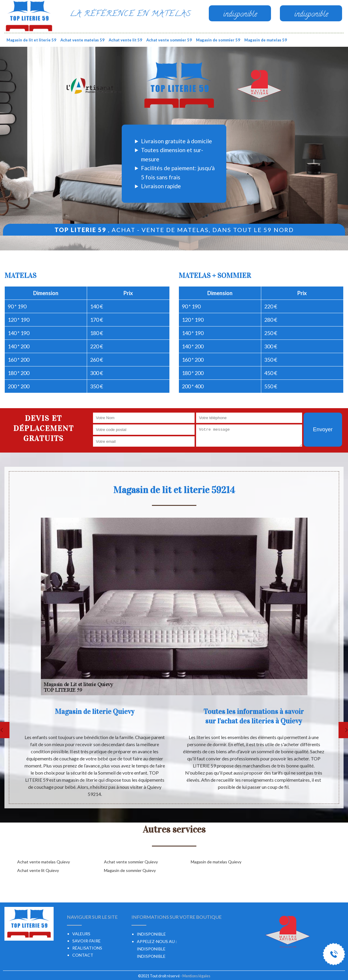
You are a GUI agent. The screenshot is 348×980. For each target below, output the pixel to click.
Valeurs (81, 934)
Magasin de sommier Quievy (130, 870)
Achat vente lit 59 (125, 40)
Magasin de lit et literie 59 (31, 40)
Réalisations (87, 948)
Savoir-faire (86, 941)
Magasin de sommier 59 (218, 40)
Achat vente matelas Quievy (44, 862)
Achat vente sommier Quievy (131, 862)
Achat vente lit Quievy (38, 870)
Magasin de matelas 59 (266, 40)
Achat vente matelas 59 (82, 40)
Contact (83, 955)
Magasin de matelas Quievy (216, 862)
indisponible (151, 949)
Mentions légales (196, 976)
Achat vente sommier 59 (169, 40)
